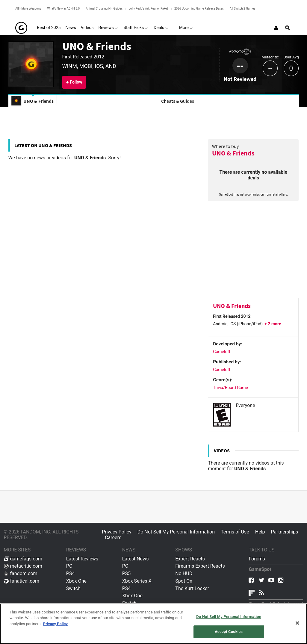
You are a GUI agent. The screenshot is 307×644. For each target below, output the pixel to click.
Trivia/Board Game (230, 388)
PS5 (127, 573)
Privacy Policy (117, 532)
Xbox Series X (137, 581)
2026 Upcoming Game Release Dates (199, 9)
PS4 (71, 573)
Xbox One (76, 581)
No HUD (184, 573)
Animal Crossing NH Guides (104, 9)
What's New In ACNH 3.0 (63, 9)
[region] (153, 624)
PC (69, 566)
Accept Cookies (229, 632)
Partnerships (285, 532)
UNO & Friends (97, 46)
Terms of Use (235, 532)
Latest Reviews (82, 559)
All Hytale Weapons (28, 9)
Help (260, 532)
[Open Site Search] (288, 28)
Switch (73, 588)
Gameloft (222, 352)
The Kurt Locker (192, 588)
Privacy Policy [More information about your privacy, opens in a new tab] (55, 624)
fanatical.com (22, 581)
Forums (257, 559)
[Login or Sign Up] (276, 28)
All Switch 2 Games (243, 9)
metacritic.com (23, 566)
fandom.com (21, 573)
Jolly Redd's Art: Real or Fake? (148, 9)
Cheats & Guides (178, 101)
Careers (113, 538)
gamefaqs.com (23, 559)
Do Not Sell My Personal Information (176, 532)
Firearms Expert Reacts (200, 566)
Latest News (136, 559)
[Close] (297, 623)
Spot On (184, 581)
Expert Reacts (190, 559)
